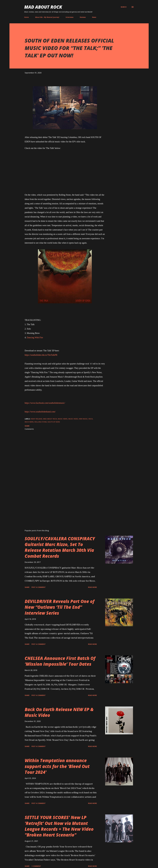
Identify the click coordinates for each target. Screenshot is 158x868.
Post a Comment (39, 587)
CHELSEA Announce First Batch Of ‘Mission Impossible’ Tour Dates (60, 661)
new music (83, 419)
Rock (91, 419)
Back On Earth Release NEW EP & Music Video (59, 712)
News (94, 17)
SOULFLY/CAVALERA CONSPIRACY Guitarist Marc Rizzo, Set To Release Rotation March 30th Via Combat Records (60, 547)
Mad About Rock (43, 7)
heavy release (36, 419)
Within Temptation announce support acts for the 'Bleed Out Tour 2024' (57, 766)
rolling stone (41, 422)
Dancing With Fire (35, 337)
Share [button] (27, 426)
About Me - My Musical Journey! (47, 17)
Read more (92, 587)
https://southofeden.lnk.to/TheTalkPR (41, 355)
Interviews (70, 17)
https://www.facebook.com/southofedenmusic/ (45, 403)
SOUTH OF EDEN (54, 422)
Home (26, 17)
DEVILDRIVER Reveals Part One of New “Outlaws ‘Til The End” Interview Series (60, 607)
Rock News (29, 422)
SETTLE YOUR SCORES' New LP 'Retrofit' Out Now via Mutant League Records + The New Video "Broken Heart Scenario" (59, 826)
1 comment (36, 866)
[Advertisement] (61, 502)
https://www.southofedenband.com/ (40, 412)
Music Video (73, 419)
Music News (63, 419)
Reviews (83, 17)
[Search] (124, 7)
